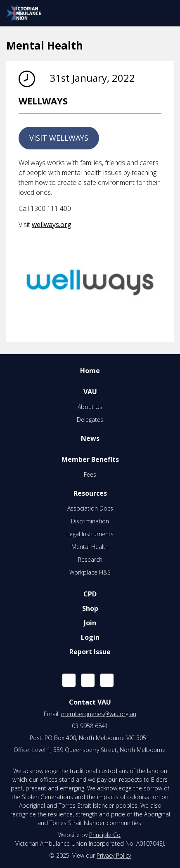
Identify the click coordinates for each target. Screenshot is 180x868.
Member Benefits (90, 459)
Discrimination (90, 521)
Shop (90, 608)
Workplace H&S (90, 572)
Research (90, 559)
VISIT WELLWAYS (59, 138)
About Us (90, 407)
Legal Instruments (90, 534)
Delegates (90, 420)
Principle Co (105, 835)
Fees (90, 474)
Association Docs (90, 508)
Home (90, 371)
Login (90, 637)
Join (90, 623)
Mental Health (90, 547)
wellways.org (52, 225)
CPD (90, 594)
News (90, 438)
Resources (90, 493)
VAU (90, 392)
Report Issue (90, 652)
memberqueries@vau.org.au (99, 714)
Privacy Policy (114, 855)
